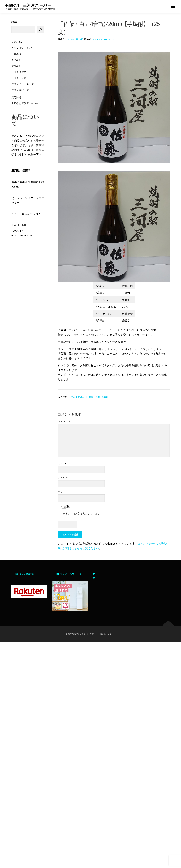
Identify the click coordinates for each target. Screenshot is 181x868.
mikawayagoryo (103, 39)
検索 (14, 22)
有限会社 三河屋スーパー (28, 5)
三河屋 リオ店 (19, 78)
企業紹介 (16, 60)
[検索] (41, 29)
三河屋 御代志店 (20, 90)
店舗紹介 (16, 66)
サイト (62, 492)
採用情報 (16, 97)
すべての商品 (78, 397)
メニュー (173, 6)
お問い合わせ (19, 42)
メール (63, 478)
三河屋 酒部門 (19, 72)
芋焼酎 (105, 397)
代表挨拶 (16, 54)
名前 (62, 463)
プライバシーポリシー (23, 48)
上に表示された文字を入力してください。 (81, 513)
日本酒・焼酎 (93, 397)
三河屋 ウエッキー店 (22, 84)
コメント (64, 421)
